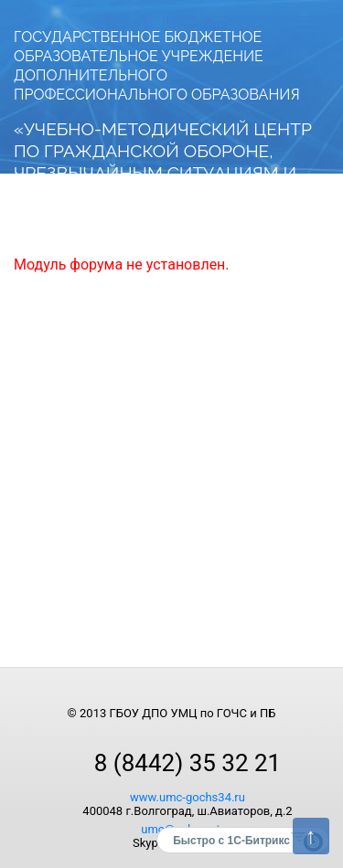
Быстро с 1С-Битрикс (231, 841)
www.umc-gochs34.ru (188, 797)
